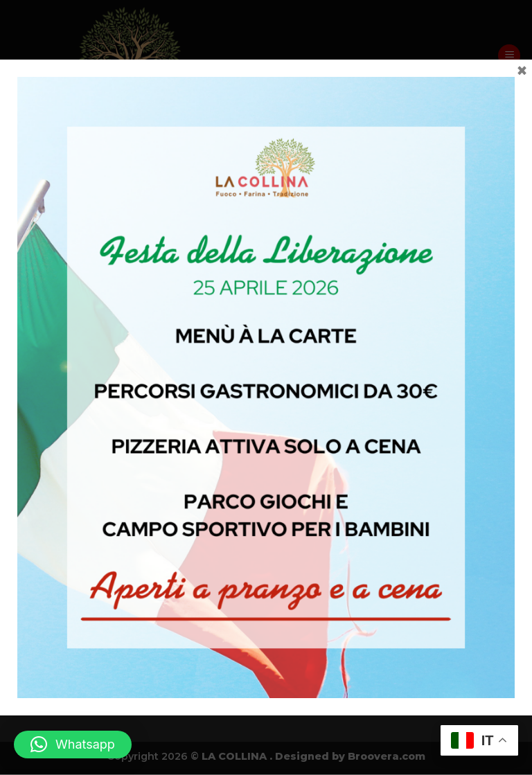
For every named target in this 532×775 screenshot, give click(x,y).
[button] (73, 745)
